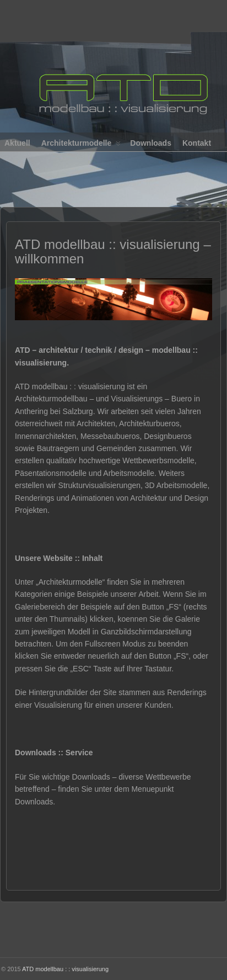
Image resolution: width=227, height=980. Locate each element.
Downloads (151, 143)
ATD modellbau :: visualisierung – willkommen (113, 251)
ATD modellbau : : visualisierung (65, 969)
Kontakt (197, 143)
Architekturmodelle (81, 145)
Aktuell (17, 143)
